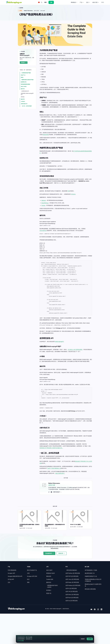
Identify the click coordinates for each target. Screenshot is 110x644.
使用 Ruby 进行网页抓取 (71, 612)
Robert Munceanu (29, 12)
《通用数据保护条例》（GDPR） (55, 615)
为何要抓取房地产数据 (27, 88)
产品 (49, 2)
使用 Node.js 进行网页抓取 (72, 615)
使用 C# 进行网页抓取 (70, 621)
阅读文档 (62, 578)
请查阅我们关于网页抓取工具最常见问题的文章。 (55, 468)
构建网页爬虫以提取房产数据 (28, 95)
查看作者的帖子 (60, 513)
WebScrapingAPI (61, 358)
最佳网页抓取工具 (87, 603)
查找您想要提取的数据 (26, 99)
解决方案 (63, 2)
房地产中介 (24, 90)
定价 (55, 2)
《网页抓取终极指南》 (70, 600)
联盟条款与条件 (50, 603)
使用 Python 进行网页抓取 (71, 603)
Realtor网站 (50, 150)
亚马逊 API (12, 609)
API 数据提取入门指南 (89, 600)
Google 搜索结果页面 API (16, 606)
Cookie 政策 (49, 609)
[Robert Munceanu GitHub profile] (52, 513)
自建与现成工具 (25, 119)
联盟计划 (48, 621)
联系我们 (48, 618)
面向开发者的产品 (32, 600)
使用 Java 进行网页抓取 (71, 609)
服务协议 (48, 612)
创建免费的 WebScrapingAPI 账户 (28, 109)
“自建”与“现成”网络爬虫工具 (58, 489)
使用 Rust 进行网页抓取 (71, 627)
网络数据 (41, 2)
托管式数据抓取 (13, 600)
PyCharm (75, 210)
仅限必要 (82, 640)
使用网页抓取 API (26, 106)
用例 (21, 12)
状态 (29, 609)
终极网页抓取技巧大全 (89, 606)
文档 (29, 603)
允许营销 (90, 640)
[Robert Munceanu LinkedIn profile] (54, 513)
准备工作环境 (24, 101)
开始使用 (24, 78)
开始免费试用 (49, 578)
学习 (70, 2)
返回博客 (21, 9)
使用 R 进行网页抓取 (70, 618)
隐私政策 (48, 606)
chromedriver (44, 246)
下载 (70, 207)
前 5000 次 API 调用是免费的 (77, 366)
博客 (29, 612)
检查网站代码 (24, 97)
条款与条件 (49, 600)
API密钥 (23, 112)
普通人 (23, 92)
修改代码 (23, 114)
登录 (95, 2)
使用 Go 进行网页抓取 (70, 630)
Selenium (45, 216)
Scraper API (13, 603)
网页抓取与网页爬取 (88, 617)
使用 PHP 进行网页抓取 (71, 606)
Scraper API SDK (33, 606)
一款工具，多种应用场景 (27, 121)
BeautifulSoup (46, 219)
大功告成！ (24, 116)
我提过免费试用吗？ (61, 494)
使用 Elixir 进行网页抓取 (71, 624)
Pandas (45, 221)
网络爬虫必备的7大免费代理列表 (91, 614)
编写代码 (23, 104)
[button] (91, 2)
